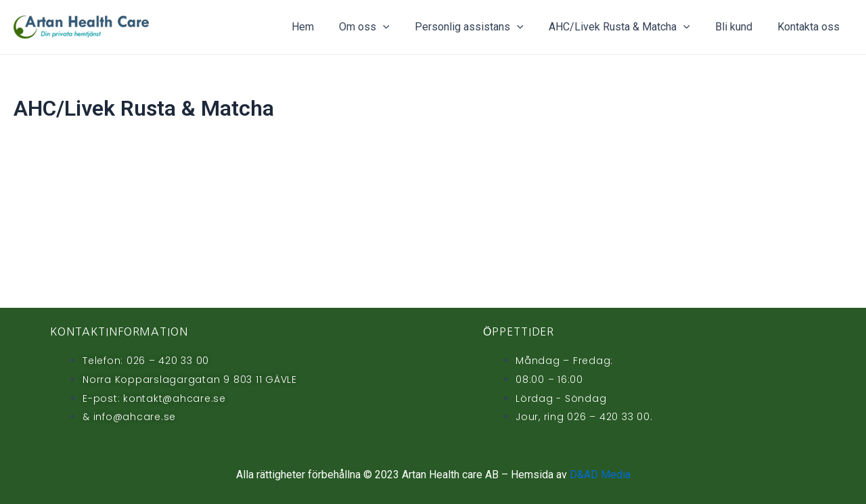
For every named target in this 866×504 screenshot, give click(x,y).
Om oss (381, 27)
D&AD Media (600, 475)
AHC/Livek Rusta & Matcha (628, 27)
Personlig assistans (482, 27)
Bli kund (739, 27)
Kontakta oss (811, 27)
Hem (322, 27)
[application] (399, 27)
